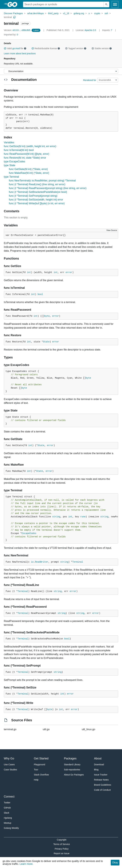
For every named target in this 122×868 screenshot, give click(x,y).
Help (36, 780)
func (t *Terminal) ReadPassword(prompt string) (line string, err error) (48, 188)
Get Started (41, 758)
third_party (53, 13)
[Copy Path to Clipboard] (14, 17)
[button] (5, 48)
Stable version (102, 48)
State (46, 342)
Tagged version (76, 48)
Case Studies (10, 770)
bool (40, 294)
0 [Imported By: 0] (11, 35)
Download (99, 765)
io (32, 562)
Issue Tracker (101, 775)
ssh (106, 13)
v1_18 (66, 13)
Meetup (8, 823)
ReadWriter (42, 562)
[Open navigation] (115, 4)
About (98, 758)
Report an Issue (62, 853)
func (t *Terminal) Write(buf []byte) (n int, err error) (37, 203)
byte (47, 316)
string (56, 517)
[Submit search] (106, 4)
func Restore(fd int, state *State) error (25, 158)
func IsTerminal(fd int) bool (19, 150)
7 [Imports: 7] (107, 30)
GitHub (7, 808)
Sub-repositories (72, 770)
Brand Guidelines (103, 785)
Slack (7, 813)
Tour (36, 770)
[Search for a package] (63, 4)
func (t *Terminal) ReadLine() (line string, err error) (37, 184)
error (69, 272)
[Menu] (61, 71)
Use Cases (9, 765)
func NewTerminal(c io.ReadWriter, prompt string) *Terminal (42, 181)
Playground (39, 765)
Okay (115, 863)
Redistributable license (46, 48)
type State (10, 165)
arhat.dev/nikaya (36, 13)
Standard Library (72, 765)
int (29, 272)
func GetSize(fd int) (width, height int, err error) (30, 146)
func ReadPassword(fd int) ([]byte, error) (26, 154)
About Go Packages (74, 775)
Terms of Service (62, 844)
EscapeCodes (29, 533)
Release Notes (101, 780)
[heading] (13, 4)
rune (83, 517)
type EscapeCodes (14, 162)
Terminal (78, 562)
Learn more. (26, 864)
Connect (9, 797)
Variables (9, 142)
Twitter (7, 803)
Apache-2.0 (90, 30)
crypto (97, 13)
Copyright (62, 840)
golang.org (79, 13)
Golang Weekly (11, 828)
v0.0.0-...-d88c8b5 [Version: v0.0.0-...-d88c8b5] (17, 30)
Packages (70, 758)
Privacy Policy (62, 849)
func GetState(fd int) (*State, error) (28, 169)
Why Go (9, 758)
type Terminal (11, 177)
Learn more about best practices (20, 53)
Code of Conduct (102, 790)
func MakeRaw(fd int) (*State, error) (29, 173)
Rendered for (90, 80)
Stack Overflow (41, 775)
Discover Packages (13, 13)
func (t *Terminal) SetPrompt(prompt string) (33, 196)
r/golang (8, 818)
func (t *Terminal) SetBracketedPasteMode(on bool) (38, 192)
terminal (8, 17)
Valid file (15, 48)
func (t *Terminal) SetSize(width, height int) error (36, 200)
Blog (96, 770)
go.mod (16, 48)
